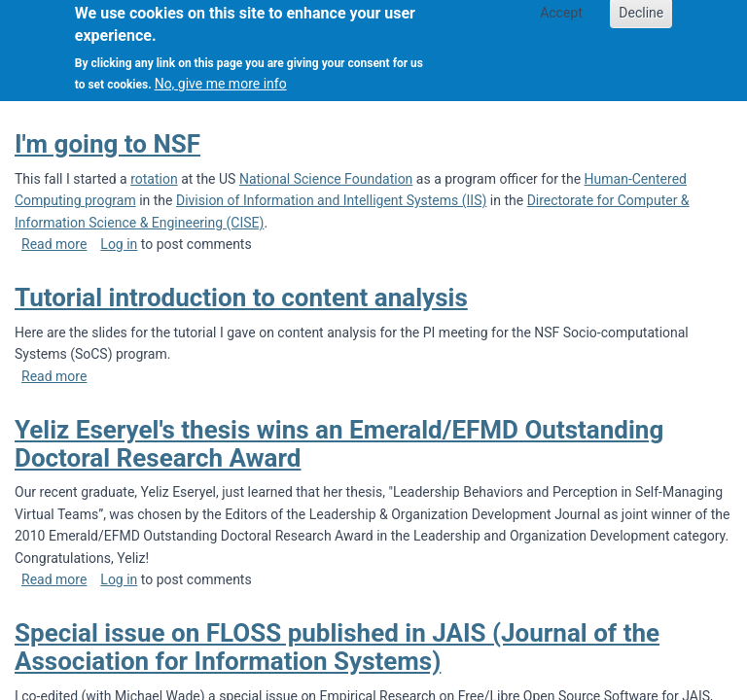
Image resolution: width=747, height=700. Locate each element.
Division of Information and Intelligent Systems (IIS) (331, 200)
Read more (54, 244)
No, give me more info (221, 75)
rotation (154, 179)
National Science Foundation (326, 179)
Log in (119, 244)
